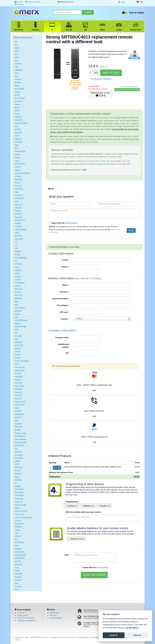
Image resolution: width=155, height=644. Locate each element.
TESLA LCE (19, 514)
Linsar (17, 267)
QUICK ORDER (101, 79)
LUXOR (18, 280)
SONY (17, 464)
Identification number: (64, 346)
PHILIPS (18, 374)
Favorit (17, 158)
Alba (16, 67)
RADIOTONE (20, 402)
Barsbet (18, 82)
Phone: (66, 267)
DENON (18, 129)
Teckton (18, 486)
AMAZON (18, 70)
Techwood (19, 502)
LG (16, 261)
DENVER (18, 133)
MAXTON (18, 295)
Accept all (114, 635)
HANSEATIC (20, 198)
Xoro (16, 583)
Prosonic (18, 392)
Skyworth (18, 452)
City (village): (63, 305)
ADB (16, 51)
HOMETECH (20, 220)
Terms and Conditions (26, 618)
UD (16, 539)
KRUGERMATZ (21, 258)
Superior (18, 474)
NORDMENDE (20, 327)
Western (18, 577)
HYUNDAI (19, 226)
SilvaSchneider (21, 442)
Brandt (17, 104)
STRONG (18, 467)
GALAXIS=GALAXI (22, 173)
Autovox (18, 79)
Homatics (18, 217)
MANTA (18, 286)
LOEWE (18, 270)
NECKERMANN (21, 320)
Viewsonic (19, 564)
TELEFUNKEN (20, 505)
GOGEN (18, 176)
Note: (67, 555)
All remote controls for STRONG (127, 90)
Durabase (18, 142)
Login (122, 2)
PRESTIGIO (19, 386)
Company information (62, 330)
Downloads (54, 613)
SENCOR (18, 427)
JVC (16, 248)
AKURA (18, 64)
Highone (18, 208)
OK (16, 333)
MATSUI (18, 292)
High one (18, 205)
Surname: (64, 292)
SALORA (18, 411)
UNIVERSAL (20, 552)
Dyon (17, 145)
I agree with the (63, 223)
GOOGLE (18, 179)
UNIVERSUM (20, 555)
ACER (17, 48)
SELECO (18, 424)
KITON (17, 255)
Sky (16, 449)
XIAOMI (18, 580)
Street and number (61, 299)
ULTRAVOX (19, 543)
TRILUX (18, 536)
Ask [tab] (51, 189)
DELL (17, 126)
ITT (16, 242)
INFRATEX (19, 239)
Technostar (19, 499)
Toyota (17, 530)
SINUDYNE (19, 446)
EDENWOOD (20, 151)
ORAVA (18, 352)
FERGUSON (20, 164)
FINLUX (18, 167)
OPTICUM (19, 345)
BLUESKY (19, 101)
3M (16, 42)
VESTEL (18, 561)
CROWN (18, 117)
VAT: (67, 353)
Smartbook (19, 455)
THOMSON (19, 524)
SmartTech (19, 458)
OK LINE (18, 336)
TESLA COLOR (21, 511)
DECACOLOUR (21, 123)
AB (16, 45)
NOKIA (17, 324)
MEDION (18, 298)
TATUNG (18, 480)
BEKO (17, 86)
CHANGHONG (20, 230)
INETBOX (18, 236)
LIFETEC (18, 264)
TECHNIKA (19, 493)
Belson (17, 92)
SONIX (17, 461)
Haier (17, 192)
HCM (17, 201)
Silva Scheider (20, 439)
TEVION (18, 521)
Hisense (18, 211)
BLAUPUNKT (20, 98)
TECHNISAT (20, 496)
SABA (17, 408)
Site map (53, 615)
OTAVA (17, 358)
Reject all (137, 635)
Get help (19, 4)
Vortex (17, 571)
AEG (16, 54)
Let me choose (132, 628)
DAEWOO (19, 120)
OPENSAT (19, 342)
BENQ (17, 95)
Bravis (17, 108)
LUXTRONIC (20, 283)
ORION (18, 355)
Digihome (18, 139)
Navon (17, 314)
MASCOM (19, 289)
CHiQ (17, 233)
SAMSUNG (19, 414)
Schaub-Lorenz (21, 433)
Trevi (16, 533)
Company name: (62, 338)
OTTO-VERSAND (22, 361)
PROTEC (18, 395)
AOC (16, 76)
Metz (16, 302)
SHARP (18, 430)
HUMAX (18, 223)
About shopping (56, 618)
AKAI (17, 61)
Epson (17, 155)
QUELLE (18, 399)
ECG (16, 148)
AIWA (17, 57)
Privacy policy (23, 615)
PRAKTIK (18, 383)
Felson (17, 161)
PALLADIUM (20, 367)
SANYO (18, 417)
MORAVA (18, 311)
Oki (16, 339)
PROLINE (18, 389)
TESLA (17, 508)
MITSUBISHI (20, 308)
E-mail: (66, 260)
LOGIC (17, 273)
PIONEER (19, 377)
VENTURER (20, 558)
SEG (16, 420)
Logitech (18, 277)
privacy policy (71, 223)
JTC (16, 245)
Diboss (17, 136)
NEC (16, 317)
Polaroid (18, 380)
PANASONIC (20, 370)
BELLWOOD (20, 89)
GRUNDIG (19, 189)
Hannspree (19, 195)
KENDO (18, 251)
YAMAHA (18, 586)
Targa (17, 477)
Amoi (17, 73)
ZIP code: (65, 312)
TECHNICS (19, 489)
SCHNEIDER (20, 436)
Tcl (16, 483)
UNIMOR (18, 549)
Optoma (18, 349)
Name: (66, 285)
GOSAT (18, 183)
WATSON (18, 574)
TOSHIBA (18, 527)
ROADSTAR (19, 405)
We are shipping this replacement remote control (75, 81)
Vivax (17, 568)
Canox (17, 114)
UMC (17, 546)
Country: (65, 319)
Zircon (17, 589)
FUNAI (17, 170)
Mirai (16, 305)
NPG (16, 330)
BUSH (17, 111)
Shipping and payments (27, 621)
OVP (16, 364)
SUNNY (18, 471)
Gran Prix (18, 186)
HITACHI (18, 214)
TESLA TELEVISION (23, 518)
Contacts (21, 613)
